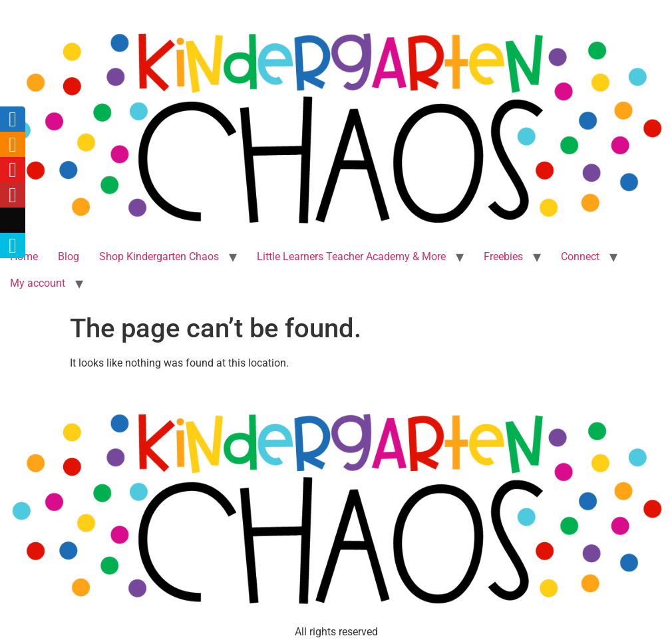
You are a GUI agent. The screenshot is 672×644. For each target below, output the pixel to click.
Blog (69, 256)
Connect (580, 256)
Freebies (503, 256)
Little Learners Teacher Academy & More (351, 256)
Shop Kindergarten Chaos (159, 256)
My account (38, 283)
